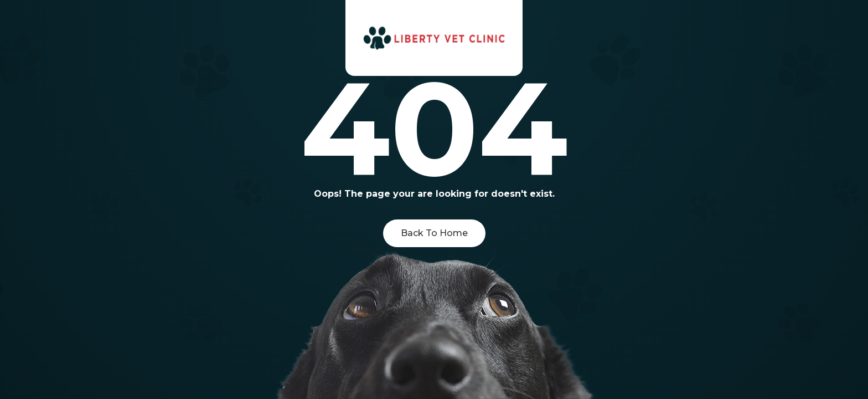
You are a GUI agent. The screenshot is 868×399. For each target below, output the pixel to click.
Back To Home (434, 233)
